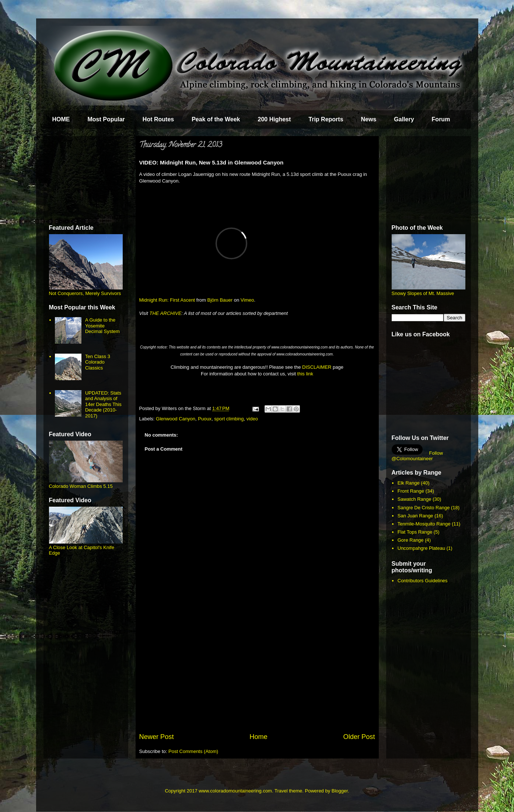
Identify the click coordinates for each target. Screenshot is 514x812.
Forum (441, 119)
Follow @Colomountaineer (417, 456)
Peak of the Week (216, 119)
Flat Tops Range (415, 532)
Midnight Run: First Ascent (167, 300)
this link (305, 374)
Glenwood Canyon (176, 419)
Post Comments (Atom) (193, 751)
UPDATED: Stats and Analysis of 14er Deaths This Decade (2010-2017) (103, 404)
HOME (61, 119)
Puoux (205, 419)
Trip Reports (326, 119)
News (369, 119)
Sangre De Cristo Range (424, 508)
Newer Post (157, 737)
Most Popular (106, 119)
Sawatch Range (415, 499)
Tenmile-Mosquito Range (424, 524)
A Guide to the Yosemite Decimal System (102, 326)
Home (258, 737)
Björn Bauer (220, 300)
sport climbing (229, 419)
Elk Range (409, 483)
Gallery (404, 119)
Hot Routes (158, 119)
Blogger (340, 791)
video (252, 419)
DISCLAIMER (317, 367)
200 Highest (274, 119)
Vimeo (247, 300)
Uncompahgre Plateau (421, 548)
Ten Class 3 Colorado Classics (98, 362)
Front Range (411, 491)
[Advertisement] (257, 677)
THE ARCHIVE (165, 313)
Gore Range (411, 540)
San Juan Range (415, 516)
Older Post (359, 737)
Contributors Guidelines (423, 581)
